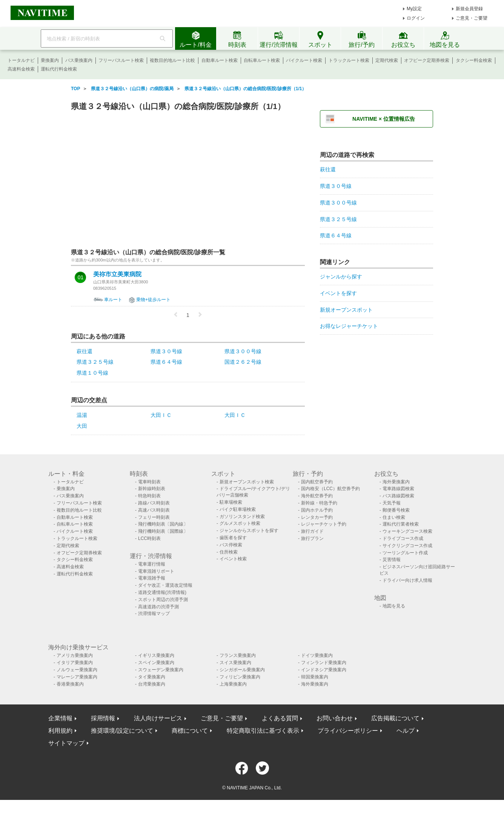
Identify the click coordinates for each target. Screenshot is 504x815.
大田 (82, 426)
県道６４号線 (166, 362)
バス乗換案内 (79, 60)
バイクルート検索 (304, 60)
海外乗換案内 (396, 482)
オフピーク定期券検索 (427, 60)
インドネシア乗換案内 (324, 670)
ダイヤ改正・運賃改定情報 (165, 585)
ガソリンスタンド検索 (242, 517)
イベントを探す (338, 293)
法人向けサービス (158, 718)
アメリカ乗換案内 (75, 655)
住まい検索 (394, 517)
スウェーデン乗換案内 (161, 670)
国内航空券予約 (317, 482)
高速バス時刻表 (154, 510)
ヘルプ (406, 731)
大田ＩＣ (161, 415)
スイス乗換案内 (235, 663)
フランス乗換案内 (238, 655)
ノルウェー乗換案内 (77, 670)
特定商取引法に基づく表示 (263, 731)
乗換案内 (50, 60)
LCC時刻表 (149, 538)
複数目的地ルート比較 (172, 60)
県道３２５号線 (95, 362)
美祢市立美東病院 (117, 274)
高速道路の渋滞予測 (158, 607)
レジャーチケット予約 (324, 524)
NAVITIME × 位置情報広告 (384, 119)
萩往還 (85, 351)
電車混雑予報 (152, 578)
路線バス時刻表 (154, 503)
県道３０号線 (166, 351)
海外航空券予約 (317, 496)
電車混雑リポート (156, 571)
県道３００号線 (243, 351)
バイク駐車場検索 (238, 509)
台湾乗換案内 (152, 684)
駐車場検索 (231, 502)
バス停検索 (231, 545)
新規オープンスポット (346, 310)
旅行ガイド (312, 531)
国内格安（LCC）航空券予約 (330, 489)
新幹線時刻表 (152, 489)
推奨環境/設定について (122, 731)
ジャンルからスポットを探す (249, 531)
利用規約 (60, 731)
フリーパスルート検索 (121, 60)
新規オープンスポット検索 (247, 482)
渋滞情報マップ (154, 614)
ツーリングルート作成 (405, 553)
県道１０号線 (92, 373)
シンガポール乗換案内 (242, 670)
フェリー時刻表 (154, 517)
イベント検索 (233, 559)
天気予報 (392, 503)
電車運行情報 (152, 564)
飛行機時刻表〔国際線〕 (163, 531)
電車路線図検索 (398, 489)
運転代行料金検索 (59, 69)
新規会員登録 (469, 9)
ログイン (416, 18)
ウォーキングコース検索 (407, 531)
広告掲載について (395, 718)
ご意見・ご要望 (472, 18)
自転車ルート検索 (262, 60)
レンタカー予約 (317, 517)
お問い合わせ (335, 718)
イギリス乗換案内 (156, 655)
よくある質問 (280, 718)
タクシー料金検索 (474, 60)
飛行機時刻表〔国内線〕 (163, 524)
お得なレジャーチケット (349, 326)
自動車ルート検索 (220, 60)
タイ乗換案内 (152, 677)
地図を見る (394, 606)
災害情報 (392, 560)
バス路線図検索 (398, 496)
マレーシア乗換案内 (77, 677)
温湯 (82, 415)
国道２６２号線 (243, 362)
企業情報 (60, 718)
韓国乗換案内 (315, 677)
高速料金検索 (21, 69)
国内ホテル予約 (317, 510)
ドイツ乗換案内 (317, 655)
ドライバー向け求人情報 (407, 580)
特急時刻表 (149, 496)
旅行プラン (312, 538)
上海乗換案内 (233, 684)
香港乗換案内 (70, 684)
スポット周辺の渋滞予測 (163, 600)
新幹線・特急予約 (319, 503)
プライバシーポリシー (348, 731)
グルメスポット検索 (240, 523)
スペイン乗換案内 (156, 663)
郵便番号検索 (396, 510)
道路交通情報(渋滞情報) (162, 592)
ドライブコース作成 (403, 538)
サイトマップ (66, 743)
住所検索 (229, 552)
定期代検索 (387, 60)
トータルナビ (21, 60)
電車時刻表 (149, 482)
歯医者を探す (233, 538)
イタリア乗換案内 (75, 663)
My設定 (414, 9)
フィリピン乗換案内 (240, 677)
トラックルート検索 (349, 60)
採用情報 (103, 718)
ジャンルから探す (341, 277)
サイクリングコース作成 (407, 546)
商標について (190, 731)
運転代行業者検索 (401, 524)
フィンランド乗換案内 (324, 663)
